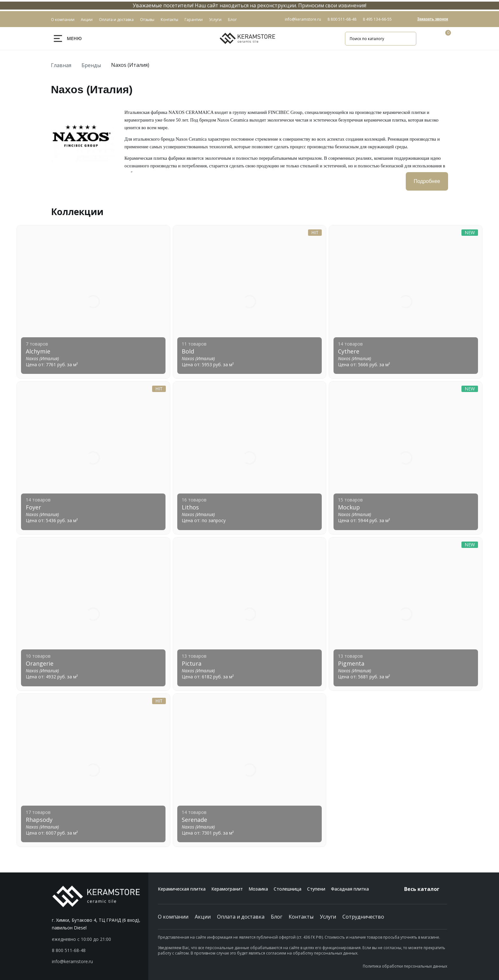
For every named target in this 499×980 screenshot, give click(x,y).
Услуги (328, 917)
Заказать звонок (433, 19)
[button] (100, 950)
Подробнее (427, 181)
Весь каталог (426, 889)
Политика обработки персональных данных (405, 966)
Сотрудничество (363, 917)
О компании (173, 917)
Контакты (301, 917)
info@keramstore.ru (303, 19)
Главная (61, 65)
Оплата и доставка (241, 917)
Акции (203, 917)
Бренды (91, 65)
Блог (277, 917)
